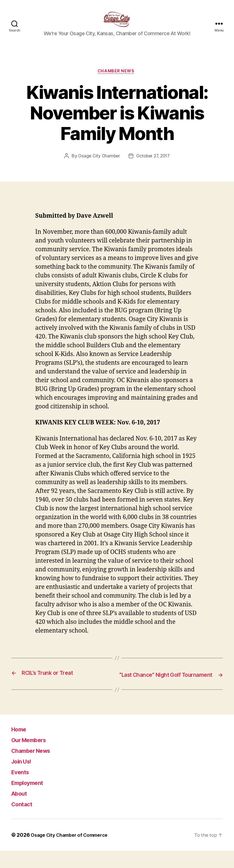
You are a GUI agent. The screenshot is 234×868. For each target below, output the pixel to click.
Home (21, 746)
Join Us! (24, 778)
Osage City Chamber (98, 165)
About (21, 810)
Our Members (33, 757)
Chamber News (117, 81)
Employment (31, 800)
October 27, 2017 (154, 165)
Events (22, 789)
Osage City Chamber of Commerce (74, 852)
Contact (24, 821)
